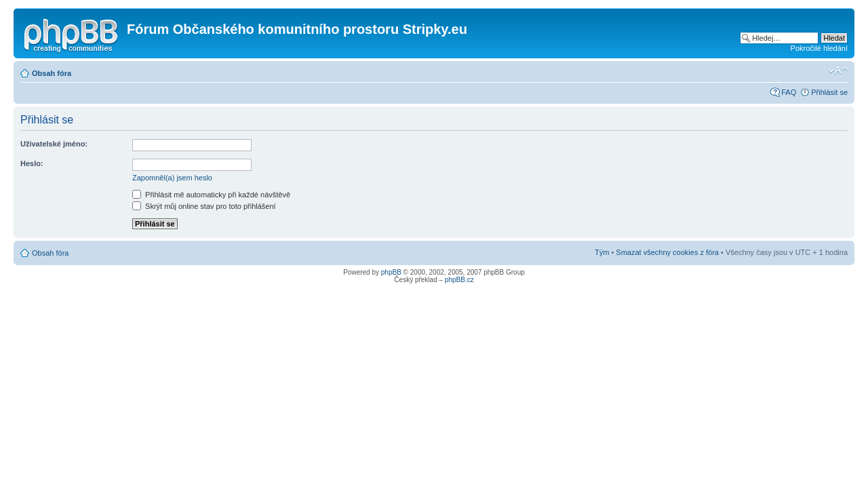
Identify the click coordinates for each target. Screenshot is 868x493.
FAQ (789, 92)
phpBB (391, 272)
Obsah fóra (52, 73)
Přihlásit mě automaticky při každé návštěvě (211, 195)
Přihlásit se (829, 92)
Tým (602, 252)
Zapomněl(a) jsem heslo (172, 178)
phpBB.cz (459, 280)
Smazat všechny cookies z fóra (667, 252)
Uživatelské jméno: (54, 144)
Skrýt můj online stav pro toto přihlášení (204, 206)
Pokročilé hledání (819, 48)
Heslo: (32, 163)
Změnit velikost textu (838, 71)
